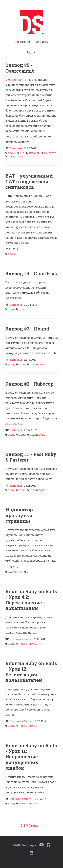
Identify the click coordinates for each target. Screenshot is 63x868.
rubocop (34, 152)
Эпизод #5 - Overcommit (20, 68)
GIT (27, 241)
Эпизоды (42, 42)
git (22, 152)
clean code (15, 156)
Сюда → (35, 824)
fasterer (50, 152)
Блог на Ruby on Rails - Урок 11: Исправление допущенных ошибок (31, 755)
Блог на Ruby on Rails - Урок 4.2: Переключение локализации (31, 598)
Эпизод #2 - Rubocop (29, 382)
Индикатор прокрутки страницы (19, 514)
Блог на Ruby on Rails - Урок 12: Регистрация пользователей (31, 670)
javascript (15, 570)
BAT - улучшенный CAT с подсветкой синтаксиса (29, 181)
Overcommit (14, 80)
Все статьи (22, 42)
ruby (11, 308)
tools (12, 152)
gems (22, 308)
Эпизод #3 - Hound (27, 327)
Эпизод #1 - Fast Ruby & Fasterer (31, 455)
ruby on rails (28, 642)
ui (28, 570)
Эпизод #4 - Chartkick (31, 272)
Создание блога (20, 637)
